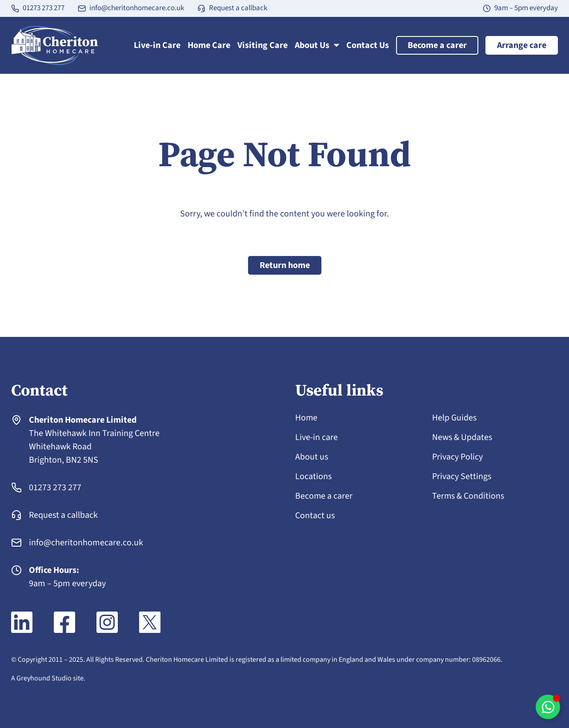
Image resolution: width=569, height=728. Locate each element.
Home (307, 418)
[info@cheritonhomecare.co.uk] (82, 8)
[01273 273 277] (15, 8)
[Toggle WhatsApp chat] (548, 707)
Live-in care (317, 437)
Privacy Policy (457, 457)
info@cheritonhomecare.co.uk (137, 8)
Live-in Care (157, 45)
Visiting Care (262, 45)
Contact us (315, 516)
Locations (313, 476)
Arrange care (522, 45)
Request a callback (238, 8)
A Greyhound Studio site (47, 678)
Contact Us (368, 45)
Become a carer (437, 45)
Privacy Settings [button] (462, 476)
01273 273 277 (44, 8)
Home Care (209, 45)
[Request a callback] (201, 8)
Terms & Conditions (468, 496)
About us (312, 457)
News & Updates (462, 437)
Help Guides (454, 418)
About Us (317, 45)
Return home (285, 265)
